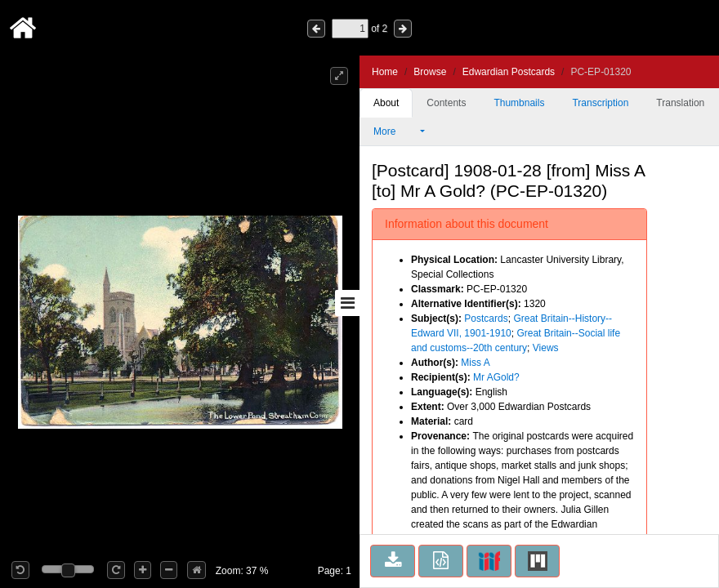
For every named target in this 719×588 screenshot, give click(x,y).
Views (546, 348)
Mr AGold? (496, 377)
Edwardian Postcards (509, 72)
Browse (430, 72)
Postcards (486, 318)
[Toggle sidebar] (347, 303)
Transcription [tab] (600, 103)
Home (385, 72)
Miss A (475, 363)
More (395, 131)
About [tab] (386, 103)
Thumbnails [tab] (519, 103)
